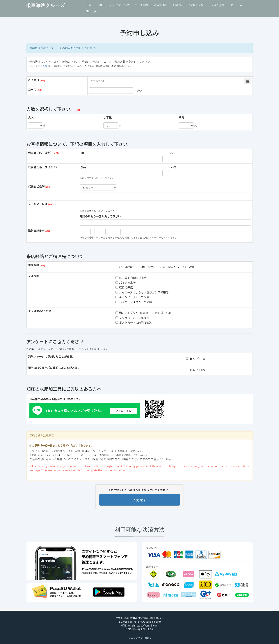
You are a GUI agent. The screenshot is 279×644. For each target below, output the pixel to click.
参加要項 (43, 66)
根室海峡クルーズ (46, 5)
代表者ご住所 (36, 186)
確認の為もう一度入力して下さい (100, 216)
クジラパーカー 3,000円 (132, 318)
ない (202, 359)
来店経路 (34, 265)
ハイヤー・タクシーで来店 (134, 302)
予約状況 (177, 5)
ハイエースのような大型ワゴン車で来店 (142, 292)
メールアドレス (38, 204)
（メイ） (173, 167)
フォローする (123, 411)
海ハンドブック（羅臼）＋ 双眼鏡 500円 (144, 313)
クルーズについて (119, 5)
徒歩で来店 (124, 287)
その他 (189, 267)
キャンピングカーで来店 (132, 297)
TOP (101, 5)
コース (32, 89)
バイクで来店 (126, 283)
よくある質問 (217, 5)
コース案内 (141, 5)
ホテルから (148, 267)
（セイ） (84, 167)
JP (231, 5)
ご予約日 (34, 80)
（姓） (83, 153)
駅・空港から (169, 267)
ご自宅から (127, 267)
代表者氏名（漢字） (41, 153)
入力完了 (140, 500)
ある (190, 359)
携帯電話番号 (36, 231)
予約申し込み (196, 5)
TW (240, 5)
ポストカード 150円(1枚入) (134, 322)
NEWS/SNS (160, 5)
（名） (172, 153)
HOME (89, 5)
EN (87, 11)
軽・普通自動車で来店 (131, 278)
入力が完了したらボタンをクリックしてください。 (139, 490)
